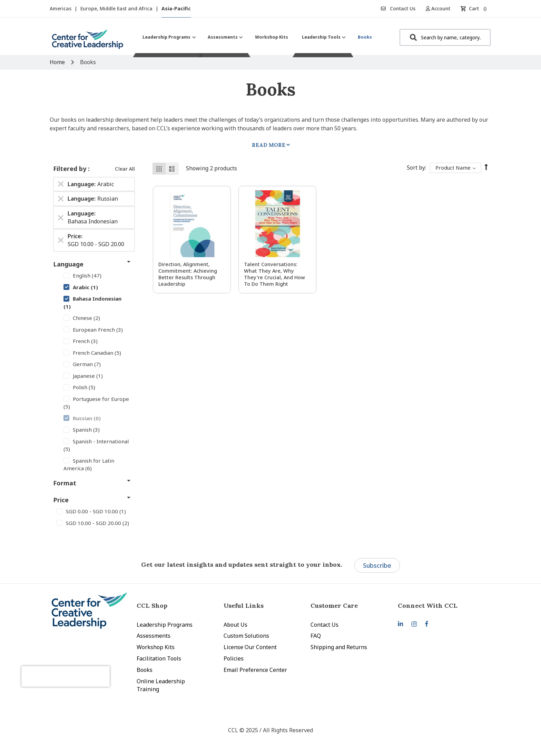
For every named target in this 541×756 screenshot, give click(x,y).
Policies (234, 658)
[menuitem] (168, 37)
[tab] (441, 606)
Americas (61, 8)
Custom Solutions (246, 636)
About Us (235, 625)
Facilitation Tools (159, 658)
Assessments (154, 636)
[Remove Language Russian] (61, 199)
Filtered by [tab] (71, 169)
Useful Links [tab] (244, 606)
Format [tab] (65, 483)
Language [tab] (68, 264)
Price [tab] (61, 500)
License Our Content (250, 647)
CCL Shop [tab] (152, 606)
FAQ (316, 636)
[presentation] (87, 665)
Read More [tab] (269, 145)
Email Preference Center (255, 670)
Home (58, 62)
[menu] (257, 37)
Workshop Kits (156, 647)
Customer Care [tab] (334, 606)
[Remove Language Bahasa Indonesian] (61, 218)
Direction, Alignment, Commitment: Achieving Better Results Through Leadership (188, 274)
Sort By (416, 168)
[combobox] (445, 37)
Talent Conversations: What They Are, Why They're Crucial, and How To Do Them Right (274, 274)
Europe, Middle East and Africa (117, 8)
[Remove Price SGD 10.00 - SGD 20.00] (61, 240)
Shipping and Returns (339, 647)
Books (145, 670)
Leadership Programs (165, 625)
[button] (440, 8)
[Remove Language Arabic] (61, 184)
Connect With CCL (428, 606)
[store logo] (88, 42)
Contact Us (398, 8)
